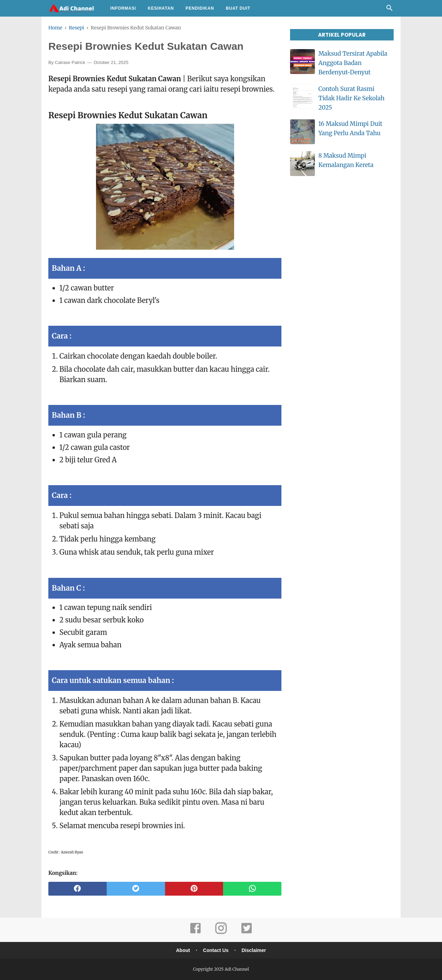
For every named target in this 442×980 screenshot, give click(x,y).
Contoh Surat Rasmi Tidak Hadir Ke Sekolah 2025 (351, 98)
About (183, 950)
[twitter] (136, 889)
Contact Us (216, 950)
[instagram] (221, 933)
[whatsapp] (252, 889)
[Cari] (390, 10)
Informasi (123, 8)
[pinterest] (194, 889)
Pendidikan (200, 8)
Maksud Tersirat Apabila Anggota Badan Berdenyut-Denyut (353, 63)
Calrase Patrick (70, 62)
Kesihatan (161, 8)
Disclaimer (254, 950)
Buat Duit (238, 8)
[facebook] (78, 889)
